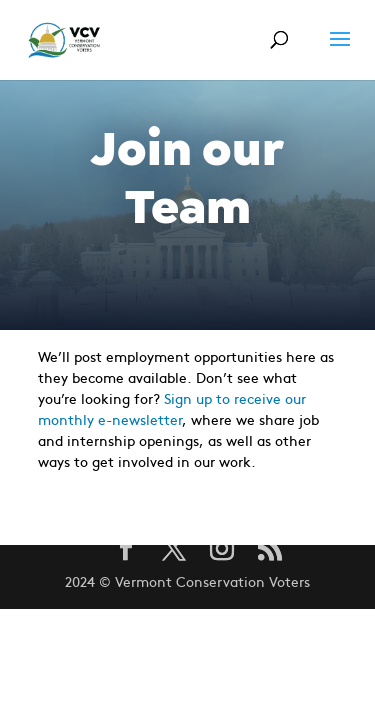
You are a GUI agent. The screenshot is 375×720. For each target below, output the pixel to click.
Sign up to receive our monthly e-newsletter (172, 408)
